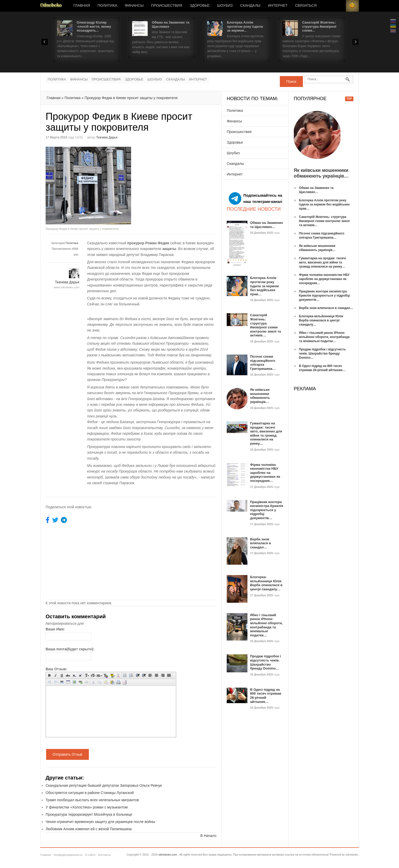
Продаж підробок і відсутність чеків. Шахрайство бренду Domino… (265, 662)
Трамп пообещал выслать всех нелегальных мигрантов (92, 800)
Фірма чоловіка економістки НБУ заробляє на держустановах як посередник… (265, 473)
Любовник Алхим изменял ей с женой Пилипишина (89, 829)
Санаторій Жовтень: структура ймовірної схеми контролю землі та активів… (265, 325)
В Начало (208, 836)
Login (339, 6)
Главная (82, 6)
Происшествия (167, 6)
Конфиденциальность (68, 855)
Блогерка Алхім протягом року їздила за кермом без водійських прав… (264, 286)
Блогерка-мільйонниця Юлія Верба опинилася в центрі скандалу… (266, 583)
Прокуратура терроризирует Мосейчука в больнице (89, 814)
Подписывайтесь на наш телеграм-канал (255, 198)
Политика (107, 6)
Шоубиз (225, 6)
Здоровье (200, 6)
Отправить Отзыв (67, 754)
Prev (45, 42)
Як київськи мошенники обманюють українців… (260, 396)
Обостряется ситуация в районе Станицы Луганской (90, 793)
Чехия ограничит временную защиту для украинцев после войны (100, 822)
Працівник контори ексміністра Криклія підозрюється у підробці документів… (267, 510)
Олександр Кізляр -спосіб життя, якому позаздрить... (94, 26)
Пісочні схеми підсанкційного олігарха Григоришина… (263, 363)
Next (355, 42)
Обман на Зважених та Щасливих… (266, 225)
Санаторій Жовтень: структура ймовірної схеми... (319, 26)
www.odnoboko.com (67, 287)
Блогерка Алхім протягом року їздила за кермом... (245, 26)
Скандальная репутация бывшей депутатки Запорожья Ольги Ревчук (104, 785)
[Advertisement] (175, 183)
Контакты (104, 855)
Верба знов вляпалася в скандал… (261, 543)
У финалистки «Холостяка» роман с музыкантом (87, 807)
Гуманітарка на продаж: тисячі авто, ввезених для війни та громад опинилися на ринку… (266, 433)
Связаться (306, 6)
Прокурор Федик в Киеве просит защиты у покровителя (131, 98)
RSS (352, 6)
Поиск (291, 82)
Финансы (134, 6)
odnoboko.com (168, 855)
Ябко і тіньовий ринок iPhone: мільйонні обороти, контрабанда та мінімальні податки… (266, 625)
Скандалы (250, 6)
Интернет (278, 6)
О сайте (90, 855)
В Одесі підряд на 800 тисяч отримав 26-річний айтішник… (266, 696)
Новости (51, 6)
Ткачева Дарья (107, 137)
